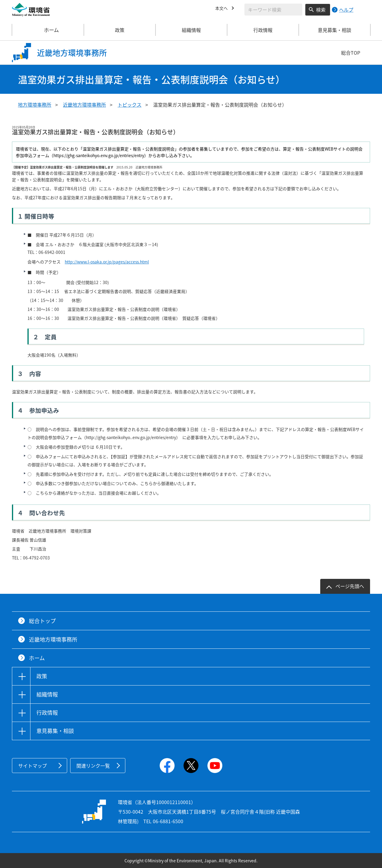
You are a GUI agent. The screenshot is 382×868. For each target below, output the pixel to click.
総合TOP (351, 53)
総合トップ (42, 621)
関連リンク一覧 (93, 766)
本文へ (222, 9)
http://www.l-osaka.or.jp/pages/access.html (107, 262)
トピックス (130, 105)
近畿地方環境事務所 (84, 105)
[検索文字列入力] (273, 10)
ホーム (48, 30)
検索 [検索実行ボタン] (321, 10)
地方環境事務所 (35, 105)
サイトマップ (33, 766)
